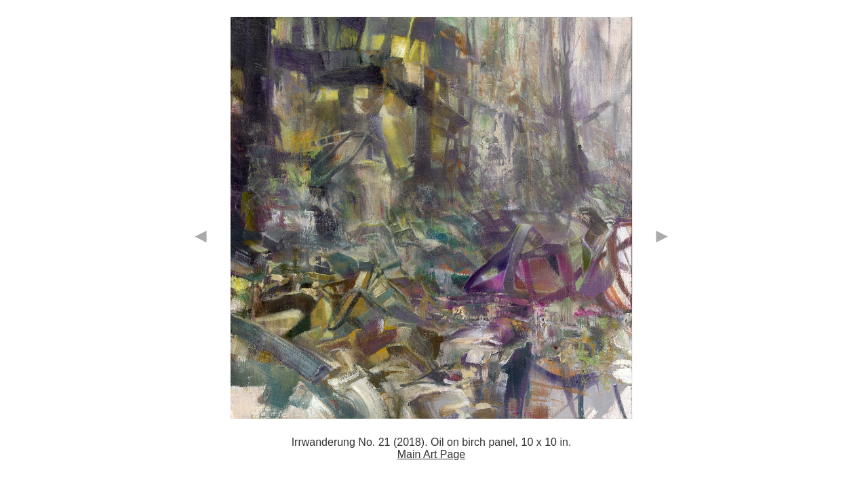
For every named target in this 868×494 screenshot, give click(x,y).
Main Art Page (432, 454)
